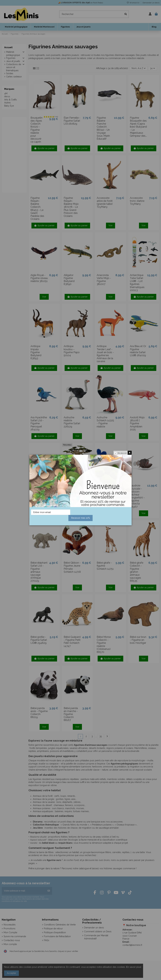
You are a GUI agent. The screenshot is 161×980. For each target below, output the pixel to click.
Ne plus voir (122, 453)
